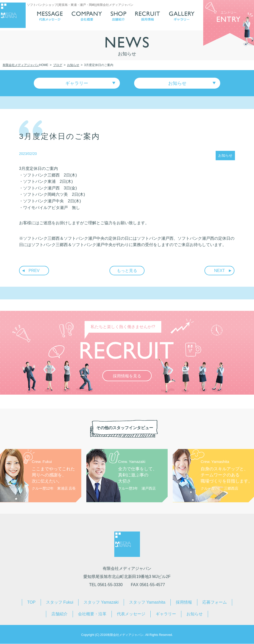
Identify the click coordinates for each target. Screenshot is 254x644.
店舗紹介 (59, 614)
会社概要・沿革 (92, 614)
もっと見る (127, 271)
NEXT (220, 271)
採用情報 (184, 602)
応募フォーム (215, 602)
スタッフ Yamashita (147, 602)
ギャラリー (77, 83)
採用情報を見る (127, 376)
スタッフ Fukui (60, 602)
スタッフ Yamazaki (101, 602)
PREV (34, 271)
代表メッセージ (131, 614)
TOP (31, 602)
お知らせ (177, 83)
